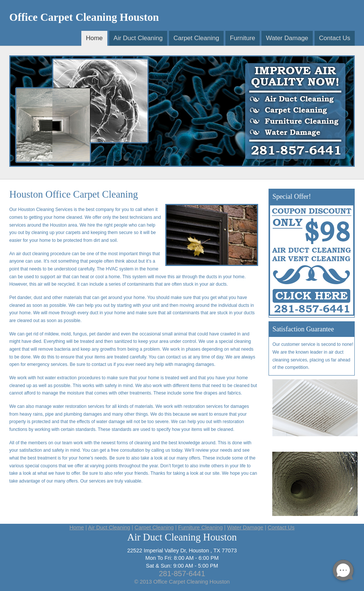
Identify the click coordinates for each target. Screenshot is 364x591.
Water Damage (287, 38)
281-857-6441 (182, 574)
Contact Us (335, 38)
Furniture (243, 38)
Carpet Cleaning (196, 38)
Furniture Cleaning (201, 527)
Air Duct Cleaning (138, 38)
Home (94, 38)
